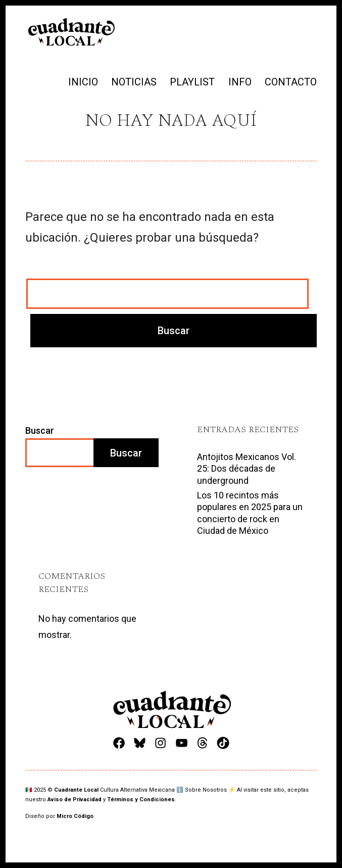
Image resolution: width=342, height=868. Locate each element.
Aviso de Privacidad (75, 800)
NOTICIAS (134, 82)
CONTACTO (291, 82)
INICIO (83, 82)
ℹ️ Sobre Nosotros (202, 790)
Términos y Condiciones (141, 800)
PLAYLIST (192, 82)
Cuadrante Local (77, 790)
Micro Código (75, 816)
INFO (240, 82)
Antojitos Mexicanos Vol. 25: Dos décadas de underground (247, 469)
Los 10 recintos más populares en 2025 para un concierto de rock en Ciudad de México (250, 513)
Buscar (40, 430)
